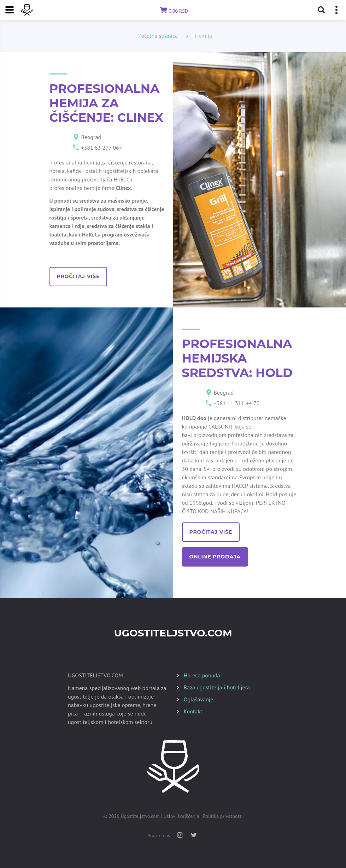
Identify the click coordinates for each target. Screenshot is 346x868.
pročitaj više (78, 276)
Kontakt (193, 711)
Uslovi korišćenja (181, 816)
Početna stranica (158, 36)
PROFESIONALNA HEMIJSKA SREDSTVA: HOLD (237, 358)
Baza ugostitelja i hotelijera (217, 687)
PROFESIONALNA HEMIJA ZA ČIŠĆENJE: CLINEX (107, 103)
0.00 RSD (173, 11)
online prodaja (215, 557)
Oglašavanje (199, 699)
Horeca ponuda (202, 675)
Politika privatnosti (223, 816)
